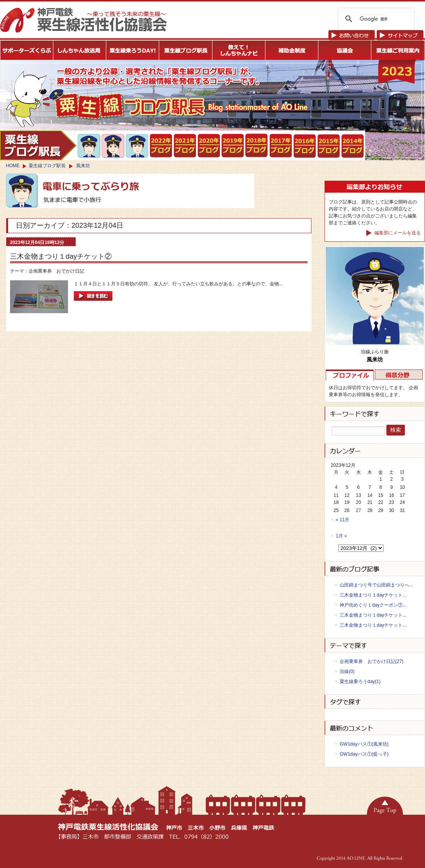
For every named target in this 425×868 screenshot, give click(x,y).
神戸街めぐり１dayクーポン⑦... (373, 605)
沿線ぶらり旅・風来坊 (137, 146)
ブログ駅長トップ (38, 145)
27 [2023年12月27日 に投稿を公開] (358, 510)
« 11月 (343, 520)
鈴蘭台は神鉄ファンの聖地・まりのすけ (113, 146)
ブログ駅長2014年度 (353, 146)
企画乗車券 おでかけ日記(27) (371, 661)
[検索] (373, 19)
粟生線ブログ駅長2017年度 (281, 146)
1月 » (341, 536)
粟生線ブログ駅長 (47, 166)
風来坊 (83, 166)
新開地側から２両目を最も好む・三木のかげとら (89, 146)
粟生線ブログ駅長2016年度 (305, 146)
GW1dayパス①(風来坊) (364, 744)
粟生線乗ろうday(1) (360, 682)
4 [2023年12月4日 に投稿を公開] (336, 487)
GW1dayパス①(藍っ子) (364, 754)
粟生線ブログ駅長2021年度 (161, 146)
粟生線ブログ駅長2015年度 (329, 146)
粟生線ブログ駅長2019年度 (233, 146)
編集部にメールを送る (394, 233)
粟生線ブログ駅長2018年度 (257, 146)
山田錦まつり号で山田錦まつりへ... (376, 585)
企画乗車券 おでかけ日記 (56, 271)
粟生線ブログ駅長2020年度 (209, 146)
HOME (13, 166)
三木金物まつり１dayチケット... (373, 595)
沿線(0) (347, 671)
